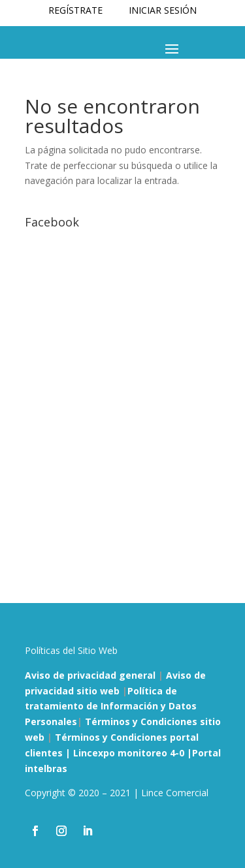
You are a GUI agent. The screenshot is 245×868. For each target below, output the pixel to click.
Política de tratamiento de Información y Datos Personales (111, 706)
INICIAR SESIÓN (163, 10)
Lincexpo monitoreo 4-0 (130, 753)
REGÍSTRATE (75, 10)
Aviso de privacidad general (90, 675)
